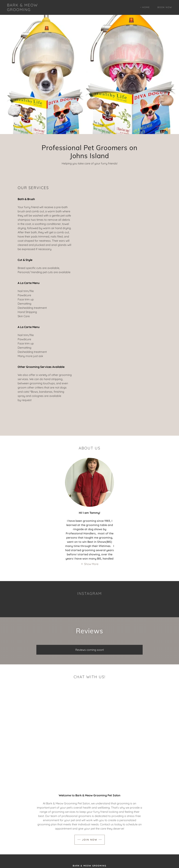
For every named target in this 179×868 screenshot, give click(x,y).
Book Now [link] (165, 7)
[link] (29, 10)
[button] (89, 564)
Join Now (90, 840)
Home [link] (146, 7)
